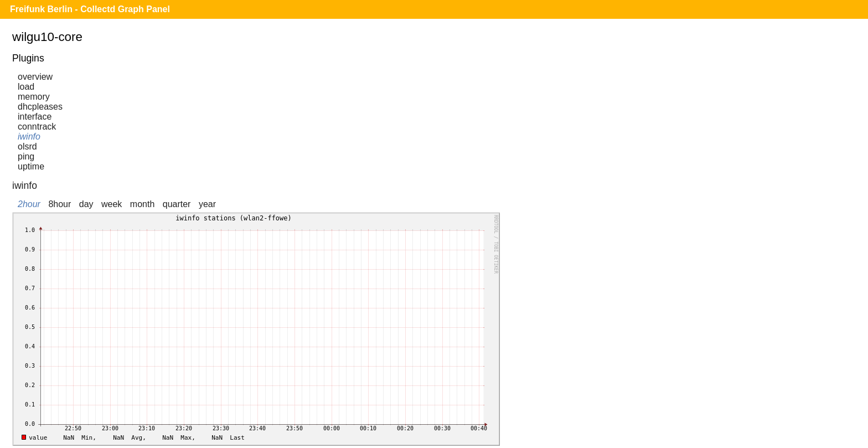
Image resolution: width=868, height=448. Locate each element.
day (86, 204)
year (207, 204)
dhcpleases (40, 107)
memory (34, 97)
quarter (177, 204)
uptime (31, 166)
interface (35, 117)
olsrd (27, 146)
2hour (29, 204)
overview (35, 77)
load (26, 87)
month (142, 204)
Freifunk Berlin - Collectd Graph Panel (90, 9)
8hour (60, 204)
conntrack (37, 127)
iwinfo (29, 137)
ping (26, 156)
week (112, 204)
